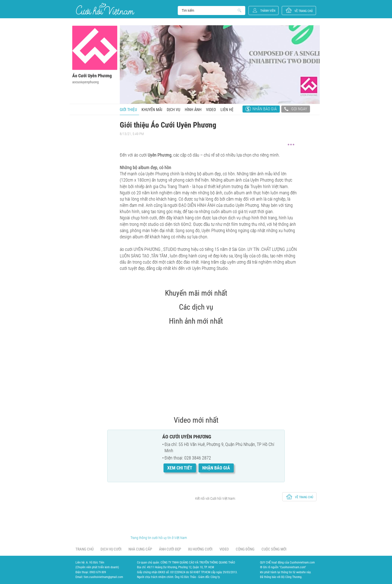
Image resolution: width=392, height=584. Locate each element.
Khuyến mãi (152, 110)
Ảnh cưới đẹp (170, 549)
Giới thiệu (128, 110)
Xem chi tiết (180, 468)
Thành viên (268, 11)
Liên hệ (227, 110)
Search (209, 11)
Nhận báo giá (265, 109)
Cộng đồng (245, 549)
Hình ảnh (193, 110)
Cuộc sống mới (274, 549)
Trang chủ (84, 549)
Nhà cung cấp (140, 549)
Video (211, 110)
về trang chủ (304, 11)
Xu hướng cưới (200, 549)
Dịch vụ (173, 110)
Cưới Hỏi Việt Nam (105, 9)
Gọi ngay (296, 110)
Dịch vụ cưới (111, 549)
